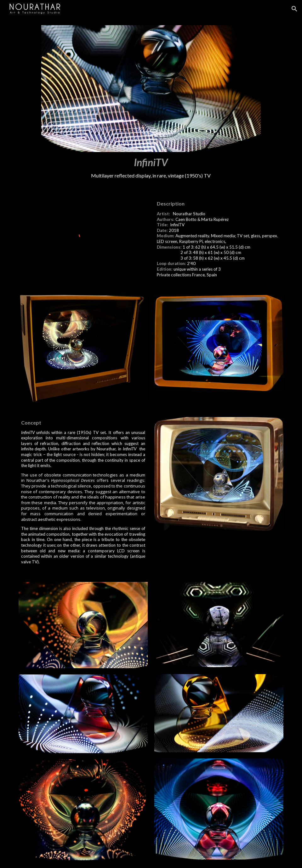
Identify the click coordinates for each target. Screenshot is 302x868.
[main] (151, 167)
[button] (294, 9)
